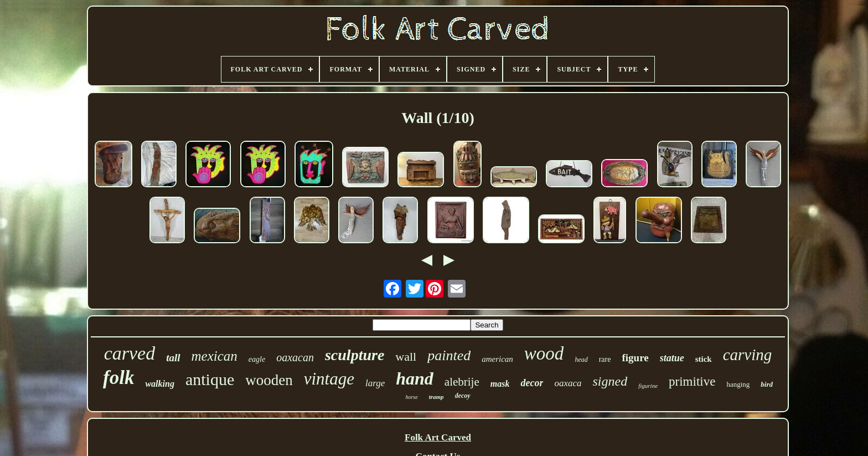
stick (704, 359)
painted (449, 355)
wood (544, 353)
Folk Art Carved (438, 437)
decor (532, 383)
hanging (738, 384)
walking (159, 384)
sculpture (355, 355)
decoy (463, 396)
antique (210, 379)
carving (748, 355)
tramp (436, 397)
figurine (648, 386)
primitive (692, 381)
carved (130, 353)
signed (610, 381)
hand (415, 378)
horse (411, 397)
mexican (215, 356)
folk (118, 378)
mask (500, 384)
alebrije (462, 382)
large (375, 383)
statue (672, 358)
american (497, 359)
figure (635, 358)
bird (767, 384)
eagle (257, 359)
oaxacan (295, 357)
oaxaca (568, 383)
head (581, 360)
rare (605, 359)
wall (406, 357)
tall (173, 358)
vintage (329, 379)
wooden (269, 380)
